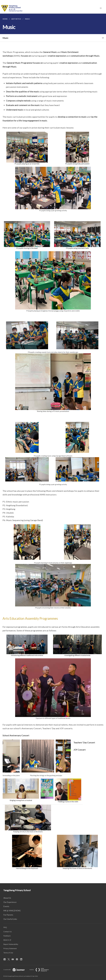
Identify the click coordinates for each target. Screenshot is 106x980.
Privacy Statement (10, 948)
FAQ (5, 927)
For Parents (8, 915)
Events (6, 906)
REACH (6, 940)
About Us (7, 898)
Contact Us (8, 931)
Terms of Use (8, 953)
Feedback (7, 936)
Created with (16, 970)
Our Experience (10, 902)
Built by (41, 970)
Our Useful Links (10, 919)
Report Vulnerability (11, 944)
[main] (53, 448)
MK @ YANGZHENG (12, 911)
